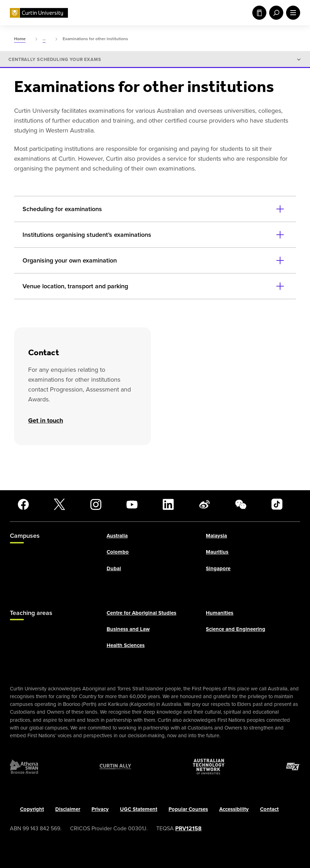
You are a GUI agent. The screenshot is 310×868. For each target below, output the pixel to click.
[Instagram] (96, 504)
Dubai (114, 568)
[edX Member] (293, 767)
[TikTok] (277, 504)
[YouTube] (132, 504)
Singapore (218, 568)
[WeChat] (241, 504)
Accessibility (234, 809)
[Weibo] (204, 504)
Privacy (100, 809)
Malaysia (216, 536)
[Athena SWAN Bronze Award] (24, 767)
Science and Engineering (236, 629)
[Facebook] (23, 504)
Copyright (32, 809)
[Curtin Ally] (115, 767)
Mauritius (217, 552)
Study (259, 13)
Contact (269, 809)
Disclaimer (68, 809)
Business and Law (128, 629)
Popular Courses (188, 809)
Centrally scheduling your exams (55, 60)
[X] (59, 504)
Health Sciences (126, 645)
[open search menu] (275, 13)
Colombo (118, 552)
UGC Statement (139, 809)
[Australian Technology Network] (209, 767)
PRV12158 (188, 828)
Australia (117, 536)
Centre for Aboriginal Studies (141, 613)
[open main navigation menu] (292, 13)
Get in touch (46, 420)
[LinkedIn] (168, 504)
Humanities (220, 613)
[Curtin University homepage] (39, 13)
